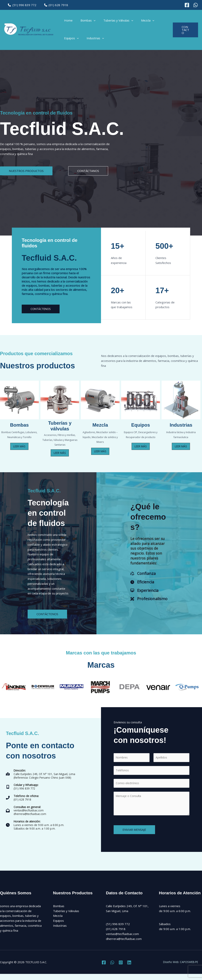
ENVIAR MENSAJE (134, 835)
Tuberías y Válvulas (113, 22)
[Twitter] (112, 968)
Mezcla (141, 22)
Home (67, 22)
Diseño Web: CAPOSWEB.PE (183, 968)
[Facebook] (187, 5)
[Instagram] (196, 5)
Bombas (85, 22)
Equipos (70, 41)
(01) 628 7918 (53, 5)
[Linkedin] (129, 968)
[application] (91, 22)
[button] (185, 31)
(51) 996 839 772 (21, 5)
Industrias (92, 41)
